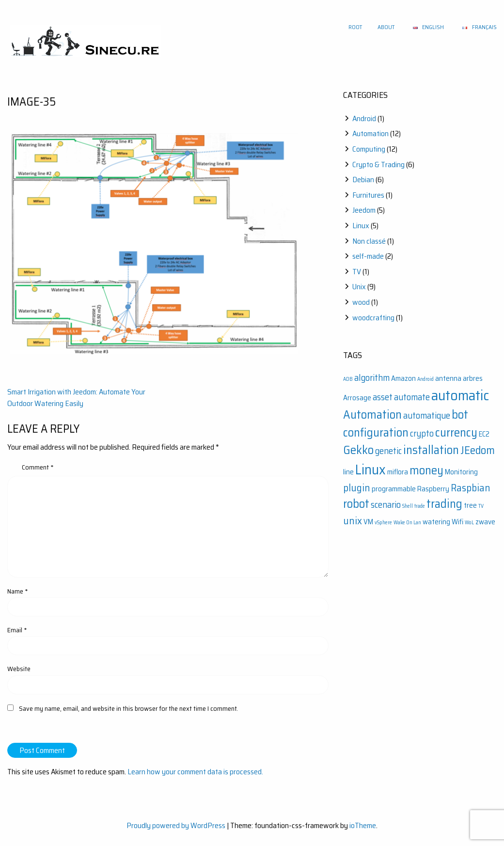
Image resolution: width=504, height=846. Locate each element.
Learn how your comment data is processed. (195, 772)
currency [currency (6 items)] (456, 432)
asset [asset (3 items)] (383, 397)
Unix (359, 287)
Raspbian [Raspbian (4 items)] (471, 488)
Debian (363, 180)
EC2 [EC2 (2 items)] (484, 434)
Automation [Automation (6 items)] (372, 415)
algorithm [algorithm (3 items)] (372, 378)
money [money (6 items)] (426, 470)
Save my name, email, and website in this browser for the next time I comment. (128, 708)
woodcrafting (373, 318)
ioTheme (363, 825)
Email (17, 630)
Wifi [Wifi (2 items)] (457, 522)
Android (364, 118)
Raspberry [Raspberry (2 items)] (433, 489)
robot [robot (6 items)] (356, 504)
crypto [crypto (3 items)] (422, 433)
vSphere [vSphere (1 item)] (383, 523)
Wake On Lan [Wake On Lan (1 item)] (407, 523)
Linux (361, 226)
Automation (370, 133)
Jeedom (364, 210)
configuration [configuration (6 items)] (376, 432)
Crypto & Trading (378, 164)
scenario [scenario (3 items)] (386, 505)
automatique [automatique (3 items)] (427, 415)
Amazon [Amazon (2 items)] (403, 378)
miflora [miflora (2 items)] (398, 472)
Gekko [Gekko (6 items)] (358, 450)
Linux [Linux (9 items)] (370, 470)
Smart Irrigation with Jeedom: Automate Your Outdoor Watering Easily (76, 398)
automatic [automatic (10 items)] (460, 395)
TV (357, 272)
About (386, 27)
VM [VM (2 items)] (368, 522)
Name (18, 591)
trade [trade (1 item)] (420, 506)
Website (19, 669)
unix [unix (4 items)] (353, 521)
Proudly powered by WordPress (176, 825)
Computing (369, 149)
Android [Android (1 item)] (425, 379)
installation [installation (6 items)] (431, 450)
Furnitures (368, 195)
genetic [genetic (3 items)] (388, 451)
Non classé (369, 241)
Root (355, 27)
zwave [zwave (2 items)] (485, 522)
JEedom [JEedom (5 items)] (478, 450)
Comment (38, 467)
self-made (368, 256)
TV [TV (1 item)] (481, 506)
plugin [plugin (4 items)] (357, 488)
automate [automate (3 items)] (412, 397)
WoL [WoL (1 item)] (469, 523)
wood (361, 302)
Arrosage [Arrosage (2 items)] (357, 398)
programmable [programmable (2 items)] (394, 489)
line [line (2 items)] (348, 472)
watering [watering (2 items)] (436, 522)
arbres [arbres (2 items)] (473, 378)
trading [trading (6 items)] (444, 504)
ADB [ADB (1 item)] (348, 379)
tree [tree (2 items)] (470, 505)
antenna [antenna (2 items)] (448, 378)
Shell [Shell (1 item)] (408, 506)
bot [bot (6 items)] (460, 415)
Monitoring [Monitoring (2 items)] (461, 472)
